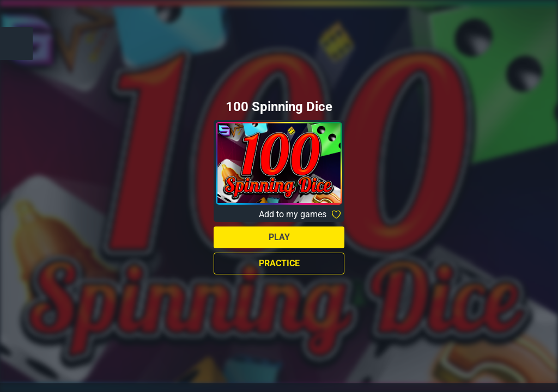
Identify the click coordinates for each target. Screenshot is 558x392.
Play (279, 237)
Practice (279, 263)
